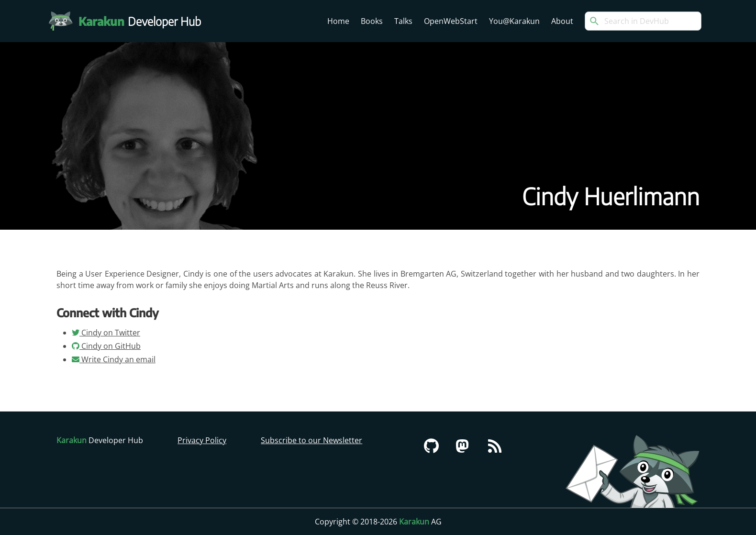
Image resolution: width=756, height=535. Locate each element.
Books (372, 21)
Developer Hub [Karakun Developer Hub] (145, 21)
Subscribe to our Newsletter (311, 440)
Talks (403, 21)
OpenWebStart (451, 21)
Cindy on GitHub (106, 346)
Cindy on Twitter (106, 333)
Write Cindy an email (114, 359)
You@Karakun (514, 21)
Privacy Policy (202, 440)
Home (338, 21)
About (562, 21)
